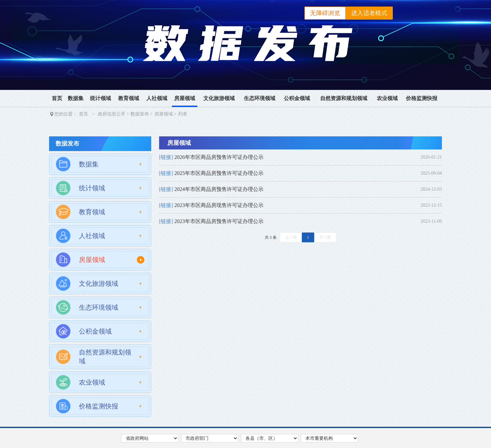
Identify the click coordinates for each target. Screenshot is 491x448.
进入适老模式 (369, 13)
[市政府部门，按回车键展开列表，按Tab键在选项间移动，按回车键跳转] (210, 438)
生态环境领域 (260, 98)
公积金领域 (297, 98)
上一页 (291, 237)
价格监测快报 (422, 98)
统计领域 (100, 98)
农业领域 (387, 98)
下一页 (325, 237)
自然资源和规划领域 (344, 98)
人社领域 (157, 98)
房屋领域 (185, 98)
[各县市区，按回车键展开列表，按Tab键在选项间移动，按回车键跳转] (270, 438)
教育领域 (129, 98)
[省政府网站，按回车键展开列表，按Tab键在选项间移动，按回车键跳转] (150, 438)
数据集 (76, 98)
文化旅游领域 (219, 98)
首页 (57, 98)
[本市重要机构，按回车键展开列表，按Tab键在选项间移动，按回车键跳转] (329, 438)
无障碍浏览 (325, 13)
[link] (300, 157)
